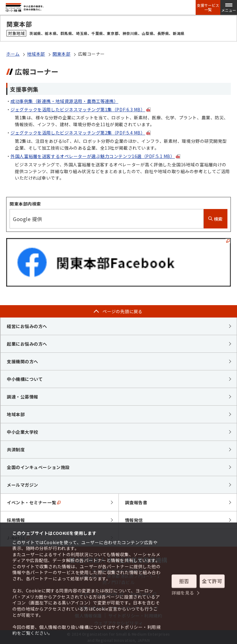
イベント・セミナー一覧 (34, 502)
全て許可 (212, 581)
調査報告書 (136, 502)
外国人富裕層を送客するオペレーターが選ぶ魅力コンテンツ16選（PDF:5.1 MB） (95, 156)
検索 (216, 219)
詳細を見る (183, 593)
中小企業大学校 (23, 432)
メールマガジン (23, 485)
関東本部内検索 (25, 204)
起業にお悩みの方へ (27, 344)
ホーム (13, 54)
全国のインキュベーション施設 (38, 467)
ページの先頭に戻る (123, 311)
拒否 (184, 581)
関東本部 (61, 54)
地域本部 (36, 54)
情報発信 (134, 520)
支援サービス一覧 (208, 7)
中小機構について (25, 379)
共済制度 (16, 450)
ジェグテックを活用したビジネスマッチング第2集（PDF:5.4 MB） (81, 133)
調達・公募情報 (23, 397)
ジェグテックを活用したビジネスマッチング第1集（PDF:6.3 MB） (81, 109)
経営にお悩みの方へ (27, 326)
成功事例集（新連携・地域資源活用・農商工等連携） (64, 101)
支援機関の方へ (23, 361)
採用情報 (16, 520)
